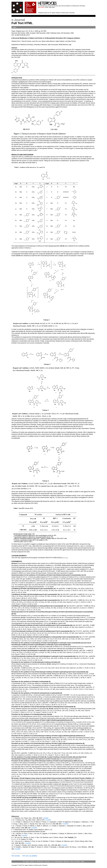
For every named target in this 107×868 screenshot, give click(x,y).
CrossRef (45, 818)
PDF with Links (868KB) (30, 856)
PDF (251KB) (16, 856)
